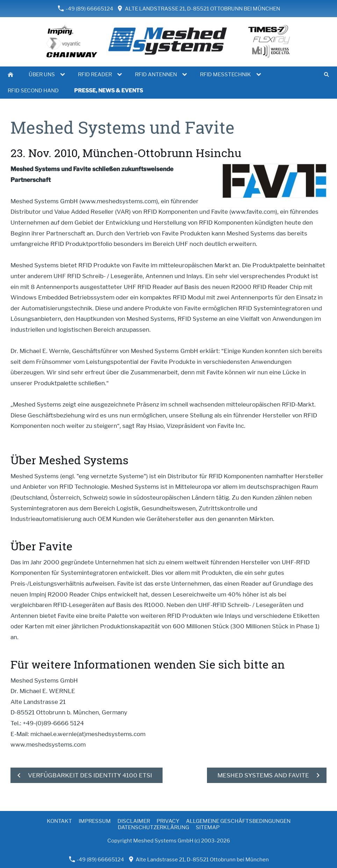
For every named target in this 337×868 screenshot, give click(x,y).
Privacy (168, 821)
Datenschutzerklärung (153, 827)
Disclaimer (134, 821)
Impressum (95, 821)
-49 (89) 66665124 (85, 9)
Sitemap (208, 827)
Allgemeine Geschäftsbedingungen (238, 821)
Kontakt (59, 821)
